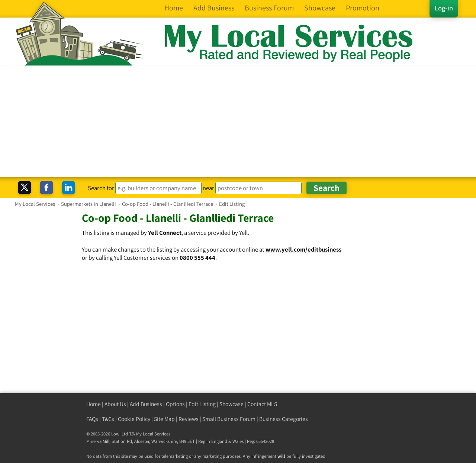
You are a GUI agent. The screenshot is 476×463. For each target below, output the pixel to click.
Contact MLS (262, 404)
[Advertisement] (238, 121)
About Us (115, 404)
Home (94, 404)
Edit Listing (202, 404)
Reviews (189, 419)
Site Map (164, 419)
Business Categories (284, 419)
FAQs (92, 419)
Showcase (231, 404)
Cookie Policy (134, 419)
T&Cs (108, 419)
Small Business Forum (229, 419)
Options (175, 404)
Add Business (146, 404)
